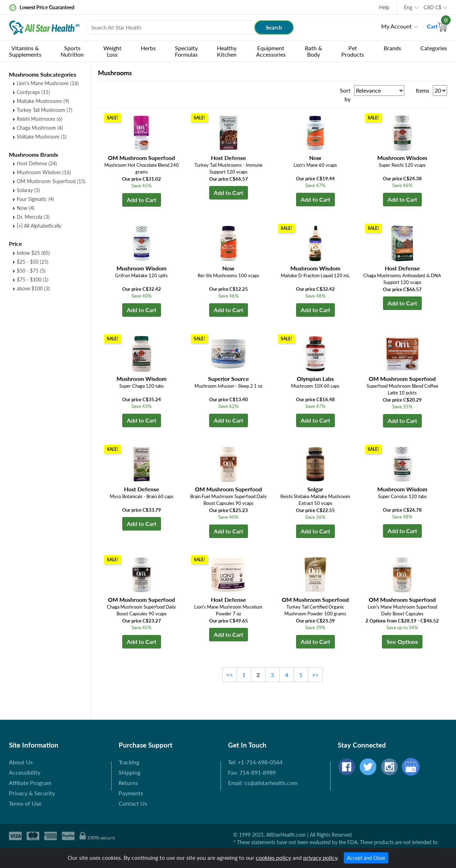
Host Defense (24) (37, 163)
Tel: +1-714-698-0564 (255, 762)
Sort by (345, 95)
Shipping (129, 772)
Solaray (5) (28, 190)
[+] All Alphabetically (39, 226)
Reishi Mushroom (40, 119)
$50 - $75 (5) (31, 271)
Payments (131, 793)
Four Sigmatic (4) (35, 199)
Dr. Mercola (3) (33, 217)
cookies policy (273, 857)
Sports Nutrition (72, 51)
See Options (402, 642)
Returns (128, 783)
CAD (432, 7)
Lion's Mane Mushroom (48, 83)
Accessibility (25, 772)
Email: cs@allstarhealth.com (263, 783)
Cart (437, 26)
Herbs (148, 48)
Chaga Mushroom (40, 128)
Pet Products (353, 51)
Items (423, 90)
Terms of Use (25, 803)
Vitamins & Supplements (25, 51)
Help (384, 7)
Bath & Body (313, 51)
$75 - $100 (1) (33, 280)
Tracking (129, 762)
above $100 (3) (33, 288)
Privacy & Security (32, 793)
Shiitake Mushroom (42, 137)
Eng (408, 7)
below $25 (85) (33, 253)
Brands (392, 48)
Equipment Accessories (271, 51)
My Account (397, 26)
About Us (21, 762)
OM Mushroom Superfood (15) (51, 181)
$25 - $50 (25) (33, 262)
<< (229, 675)
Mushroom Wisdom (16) (44, 172)
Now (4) (26, 208)
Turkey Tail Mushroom (45, 110)
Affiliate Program (30, 783)
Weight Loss (112, 51)
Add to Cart (142, 200)
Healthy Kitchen (227, 51)
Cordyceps (33, 92)
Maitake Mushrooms (43, 101)
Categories (434, 48)
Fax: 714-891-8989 (252, 772)
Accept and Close (366, 858)
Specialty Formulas (186, 51)
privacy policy (320, 857)
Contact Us (133, 803)
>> (315, 675)
